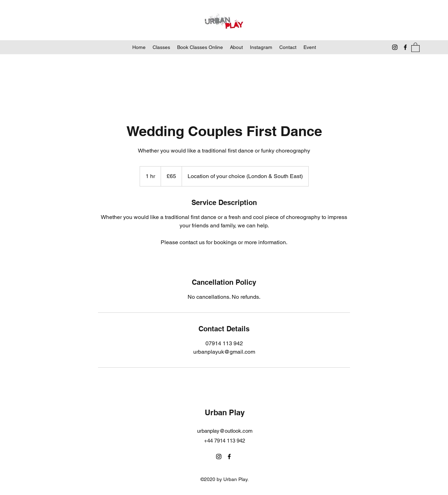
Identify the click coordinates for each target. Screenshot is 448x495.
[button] (415, 47)
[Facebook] (405, 47)
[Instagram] (395, 47)
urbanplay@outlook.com (225, 431)
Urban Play (225, 412)
